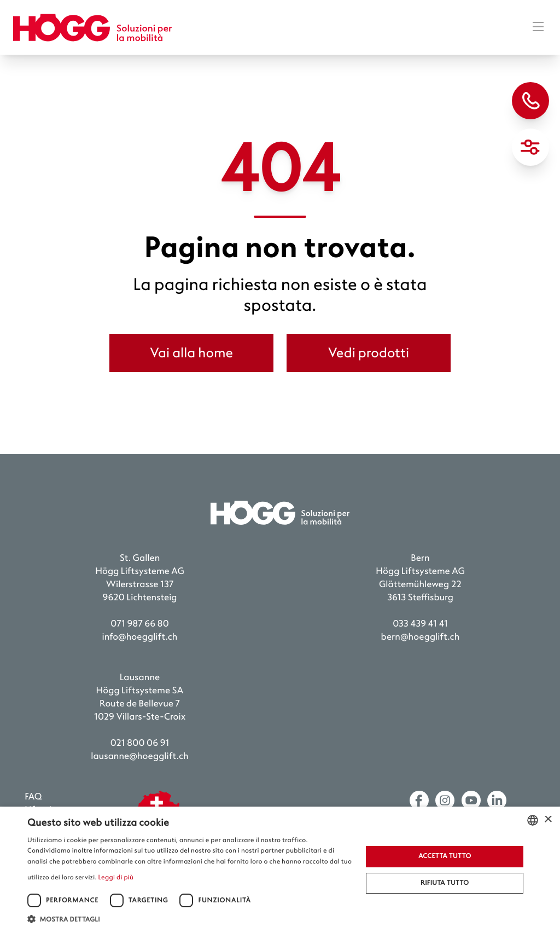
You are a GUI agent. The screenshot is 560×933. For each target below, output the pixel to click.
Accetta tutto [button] (445, 856)
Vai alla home (191, 353)
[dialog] (280, 870)
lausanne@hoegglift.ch (139, 757)
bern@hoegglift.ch (421, 637)
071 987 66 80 (139, 624)
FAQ (33, 797)
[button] (190, 919)
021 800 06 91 (140, 743)
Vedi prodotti (369, 353)
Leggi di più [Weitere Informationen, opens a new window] (116, 877)
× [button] (548, 820)
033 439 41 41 (420, 624)
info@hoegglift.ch (139, 637)
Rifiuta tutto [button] (445, 883)
